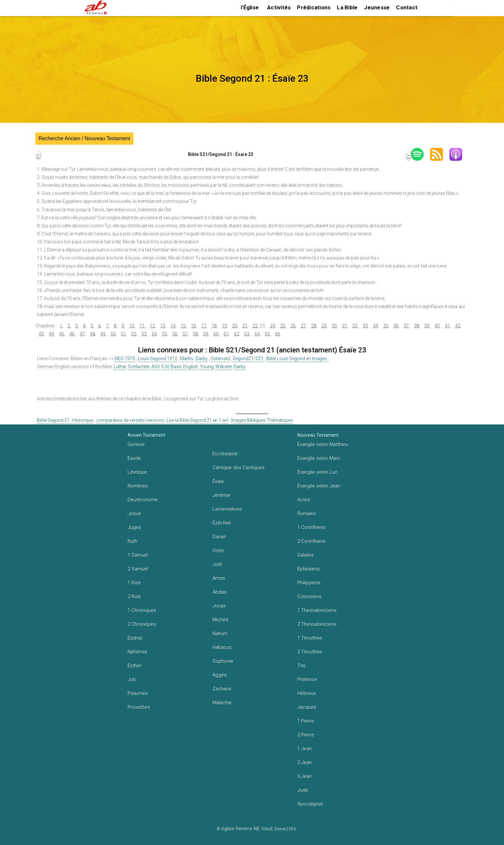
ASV (155, 367)
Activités (279, 7)
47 (82, 334)
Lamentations (227, 509)
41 (447, 326)
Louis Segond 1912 (157, 359)
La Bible (347, 7)
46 (72, 334)
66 (278, 334)
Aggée (220, 675)
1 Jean (305, 749)
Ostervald (220, 359)
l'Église (250, 7)
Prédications (314, 7)
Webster (224, 367)
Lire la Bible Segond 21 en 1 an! (198, 420)
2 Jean (305, 762)
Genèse (136, 444)
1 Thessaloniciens (317, 610)
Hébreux (306, 693)
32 (355, 326)
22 (255, 326)
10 (132, 326)
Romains (307, 513)
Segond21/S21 (248, 359)
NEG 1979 (125, 359)
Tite (301, 666)
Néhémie (137, 652)
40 (437, 326)
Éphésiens (309, 569)
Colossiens (309, 596)
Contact (407, 7)
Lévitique (137, 472)
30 (334, 326)
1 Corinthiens (311, 527)
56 (175, 334)
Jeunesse (377, 7)
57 (185, 334)
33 (365, 326)
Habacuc (222, 647)
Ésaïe (218, 481)
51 (123, 334)
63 (247, 334)
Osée (218, 550)
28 (314, 326)
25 (283, 326)
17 (204, 326)
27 (303, 326)
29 (324, 326)
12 (152, 326)
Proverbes (139, 707)
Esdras (135, 638)
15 (183, 326)
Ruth (132, 541)
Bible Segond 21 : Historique (65, 420)
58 (195, 334)
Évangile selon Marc (319, 458)
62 (237, 334)
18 (214, 326)
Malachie (222, 703)
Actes (304, 500)
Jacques (307, 707)
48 (93, 334)
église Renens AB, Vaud (247, 829)
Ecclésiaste (225, 454)
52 (134, 334)
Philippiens (309, 583)
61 (226, 334)
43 (41, 334)
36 (396, 326)
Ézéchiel (222, 523)
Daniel (219, 537)
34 (375, 326)
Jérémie (221, 495)
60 (216, 334)
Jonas (219, 606)
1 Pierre (306, 721)
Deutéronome (143, 500)
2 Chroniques (142, 624)
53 (144, 334)
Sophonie (223, 661)
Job (132, 679)
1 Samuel (138, 555)
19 (224, 326)
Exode (134, 458)
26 (293, 326)
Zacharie (222, 689)
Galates (306, 555)
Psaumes (138, 693)
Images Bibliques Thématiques (262, 420)
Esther (135, 666)
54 (154, 334)
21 (245, 326)
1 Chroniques (142, 610)
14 (173, 326)
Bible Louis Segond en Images (297, 359)
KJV (165, 367)
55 (165, 334)
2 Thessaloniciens (317, 624)
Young (207, 367)
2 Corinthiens (311, 541)
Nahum (220, 633)
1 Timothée (310, 638)
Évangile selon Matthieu (323, 444)
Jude (303, 790)
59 (206, 334)
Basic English (184, 367)
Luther (120, 367)
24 (273, 326)
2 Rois (134, 596)
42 (458, 326)
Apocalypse (310, 804)
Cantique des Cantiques (239, 468)
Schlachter (139, 367)
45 (62, 334)
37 (406, 326)
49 (103, 334)
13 (163, 326)
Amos (219, 578)
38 (417, 326)
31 (345, 326)
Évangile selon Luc (317, 472)
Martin (186, 359)
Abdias (220, 592)
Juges (134, 527)
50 (113, 334)
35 (386, 326)
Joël (217, 564)
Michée (221, 620)
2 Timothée (310, 652)
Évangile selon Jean (319, 486)
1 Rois (134, 583)
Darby (202, 359)
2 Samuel (138, 569)
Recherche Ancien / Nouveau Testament (84, 138)
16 (194, 326)
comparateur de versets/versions (130, 420)
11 (142, 326)
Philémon (307, 679)
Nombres (138, 486)
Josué (134, 513)
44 (51, 334)
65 (267, 334)
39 (427, 326)
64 (257, 334)
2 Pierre (306, 735)
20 (235, 326)
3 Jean (305, 776)
